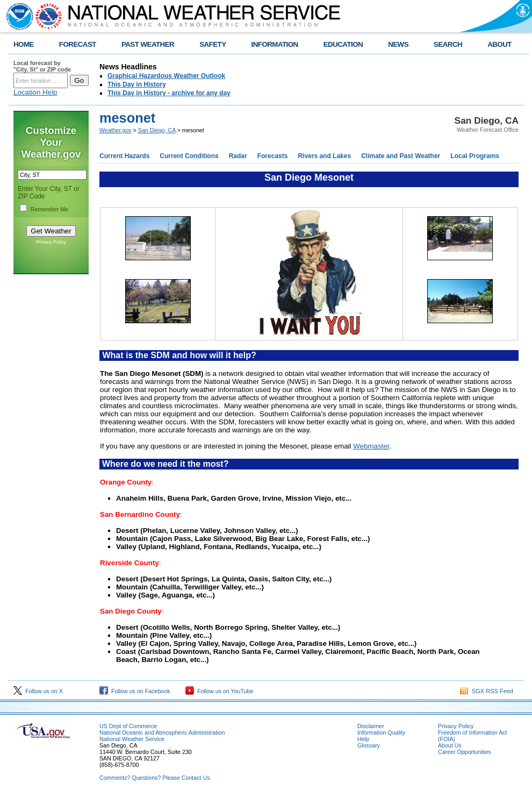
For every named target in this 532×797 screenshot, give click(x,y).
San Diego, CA (157, 130)
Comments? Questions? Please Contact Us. (155, 778)
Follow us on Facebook (135, 691)
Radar (238, 156)
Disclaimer (371, 726)
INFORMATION (275, 44)
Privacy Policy (51, 242)
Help (363, 739)
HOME (24, 44)
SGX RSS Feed (487, 691)
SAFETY (213, 44)
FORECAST (78, 44)
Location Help (35, 92)
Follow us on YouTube (219, 691)
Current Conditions (189, 156)
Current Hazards (124, 156)
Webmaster (371, 446)
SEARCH (448, 44)
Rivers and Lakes (324, 156)
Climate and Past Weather (401, 156)
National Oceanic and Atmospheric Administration (162, 732)
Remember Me (49, 209)
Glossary (369, 745)
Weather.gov (116, 130)
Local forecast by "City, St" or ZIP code (42, 66)
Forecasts (273, 156)
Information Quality (381, 732)
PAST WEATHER (148, 44)
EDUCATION (343, 44)
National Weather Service (132, 739)
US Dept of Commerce (128, 726)
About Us (450, 745)
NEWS (398, 44)
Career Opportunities (465, 752)
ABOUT (499, 44)
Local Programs (475, 156)
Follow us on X (38, 691)
